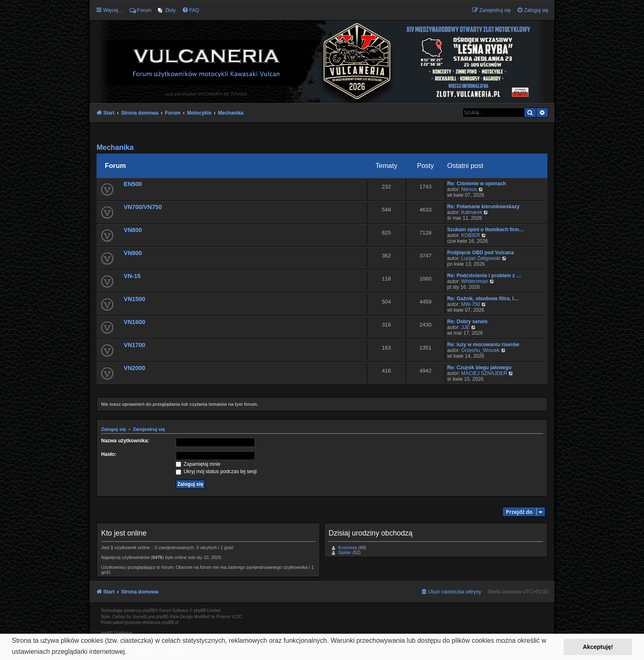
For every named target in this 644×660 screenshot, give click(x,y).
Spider (345, 552)
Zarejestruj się (149, 429)
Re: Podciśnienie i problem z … (484, 276)
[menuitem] (167, 10)
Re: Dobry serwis (468, 322)
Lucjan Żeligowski (481, 258)
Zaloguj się (113, 429)
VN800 (133, 230)
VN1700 (134, 345)
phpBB (149, 611)
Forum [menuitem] (140, 10)
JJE (465, 327)
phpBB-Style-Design (175, 617)
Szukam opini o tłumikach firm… (486, 230)
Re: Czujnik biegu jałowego (480, 368)
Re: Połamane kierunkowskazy (483, 207)
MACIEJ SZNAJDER (484, 373)
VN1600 (134, 322)
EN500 (133, 184)
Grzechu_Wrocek (480, 350)
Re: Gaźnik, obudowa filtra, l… (483, 299)
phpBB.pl (170, 622)
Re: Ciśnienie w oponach (477, 184)
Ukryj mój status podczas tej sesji (216, 471)
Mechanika (115, 147)
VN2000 (134, 368)
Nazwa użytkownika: (125, 441)
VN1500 (134, 299)
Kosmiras (348, 547)
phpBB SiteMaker (117, 633)
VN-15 (132, 276)
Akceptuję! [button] (598, 647)
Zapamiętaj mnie (198, 464)
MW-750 (470, 304)
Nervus (469, 189)
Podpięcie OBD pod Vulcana (481, 253)
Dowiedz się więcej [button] (158, 652)
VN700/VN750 (143, 207)
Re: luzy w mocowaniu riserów (483, 345)
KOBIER (471, 235)
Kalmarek (472, 212)
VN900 (133, 253)
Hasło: (109, 454)
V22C (237, 617)
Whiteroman (475, 281)
